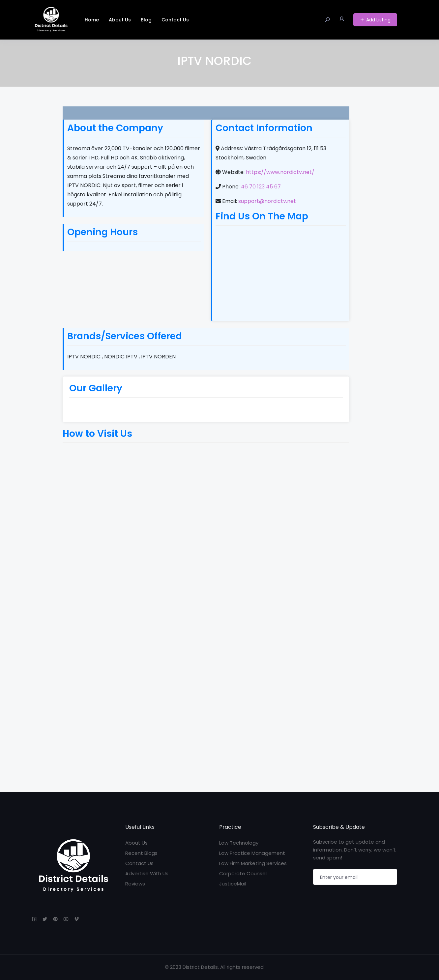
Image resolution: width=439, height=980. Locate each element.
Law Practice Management (252, 853)
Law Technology (239, 843)
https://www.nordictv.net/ (280, 172)
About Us (120, 20)
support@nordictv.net (267, 201)
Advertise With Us (147, 873)
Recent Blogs (141, 853)
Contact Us (175, 20)
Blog (146, 20)
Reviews (135, 884)
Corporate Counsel (243, 873)
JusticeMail (233, 884)
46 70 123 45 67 (261, 187)
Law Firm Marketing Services (253, 863)
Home (92, 20)
